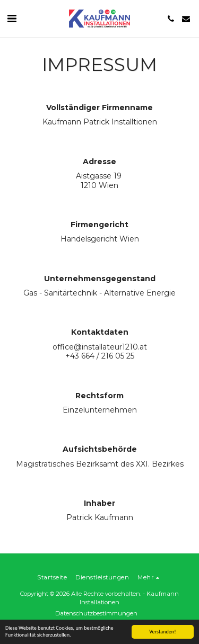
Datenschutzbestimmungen (96, 613)
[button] (12, 19)
